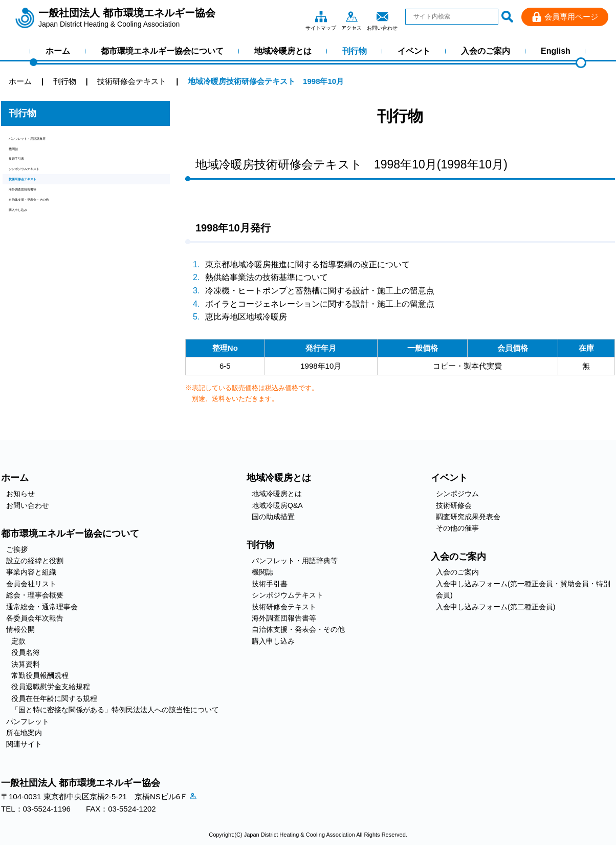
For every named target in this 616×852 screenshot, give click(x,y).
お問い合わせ (382, 16)
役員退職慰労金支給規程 (51, 687)
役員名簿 (26, 652)
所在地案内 (24, 733)
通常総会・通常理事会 (42, 607)
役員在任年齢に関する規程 (54, 698)
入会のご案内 (486, 51)
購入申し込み (32, 264)
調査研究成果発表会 (468, 517)
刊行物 (355, 51)
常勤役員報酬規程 (40, 675)
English (556, 51)
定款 (18, 641)
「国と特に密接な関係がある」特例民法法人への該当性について (115, 710)
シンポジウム (457, 494)
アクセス (351, 16)
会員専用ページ (571, 17)
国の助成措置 (273, 517)
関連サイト (24, 744)
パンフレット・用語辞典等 (55, 142)
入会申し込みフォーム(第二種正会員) (496, 607)
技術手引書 (28, 177)
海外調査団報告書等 (43, 229)
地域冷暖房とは (283, 51)
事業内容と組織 (31, 572)
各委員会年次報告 (35, 618)
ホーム (58, 51)
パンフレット (28, 721)
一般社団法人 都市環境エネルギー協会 (127, 18)
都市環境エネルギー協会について (162, 51)
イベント (414, 51)
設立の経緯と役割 (35, 561)
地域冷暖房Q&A (277, 505)
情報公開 (20, 629)
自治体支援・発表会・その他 (59, 247)
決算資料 (26, 664)
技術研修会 (454, 505)
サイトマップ (321, 16)
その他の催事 (457, 528)
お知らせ (20, 494)
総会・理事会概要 (35, 595)
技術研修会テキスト (43, 212)
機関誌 (20, 159)
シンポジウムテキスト (47, 194)
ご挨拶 (17, 549)
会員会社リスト (31, 584)
